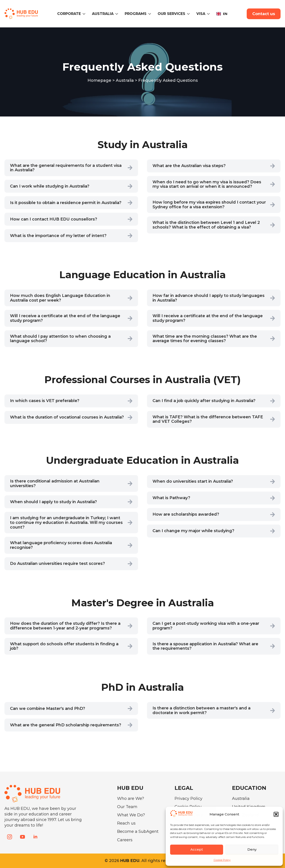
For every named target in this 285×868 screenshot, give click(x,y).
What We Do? (131, 815)
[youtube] (22, 837)
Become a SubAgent (138, 831)
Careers (125, 840)
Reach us (126, 823)
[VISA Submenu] (209, 14)
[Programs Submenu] (150, 14)
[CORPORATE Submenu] (85, 14)
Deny (252, 849)
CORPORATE (69, 14)
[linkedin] (35, 837)
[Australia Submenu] (117, 14)
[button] (276, 814)
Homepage (99, 80)
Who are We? (131, 799)
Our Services (171, 14)
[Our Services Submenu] (189, 14)
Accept (197, 849)
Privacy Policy (188, 799)
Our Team (127, 807)
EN (222, 14)
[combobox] (222, 14)
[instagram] (10, 837)
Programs (136, 14)
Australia (103, 14)
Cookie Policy (222, 860)
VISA (201, 14)
